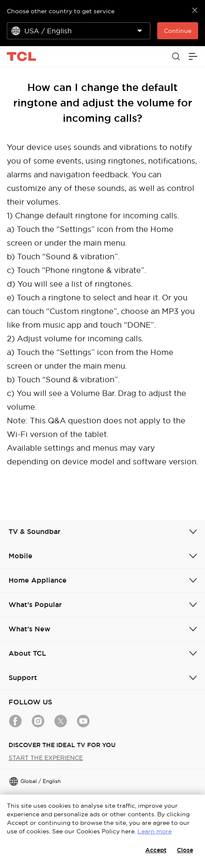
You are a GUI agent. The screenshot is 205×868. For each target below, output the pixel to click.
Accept (156, 850)
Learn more (155, 831)
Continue (178, 31)
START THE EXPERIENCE (46, 758)
